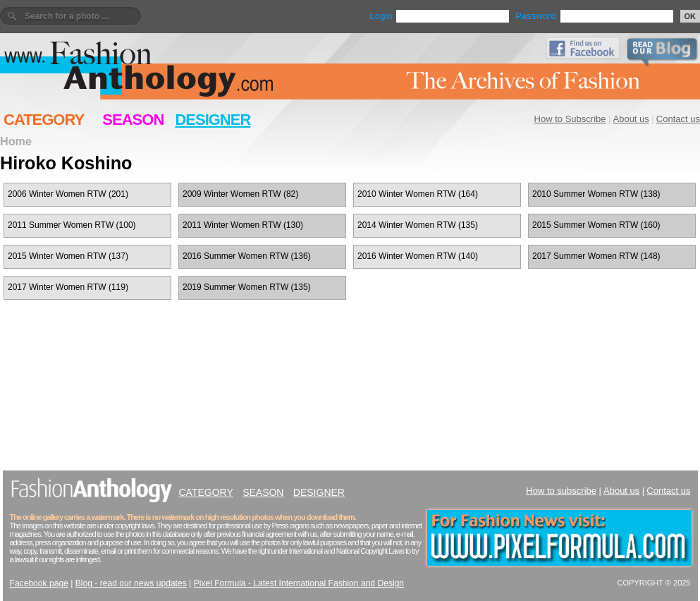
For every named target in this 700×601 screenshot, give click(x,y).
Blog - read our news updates (131, 583)
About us (631, 119)
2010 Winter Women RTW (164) (418, 194)
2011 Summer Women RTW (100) (72, 225)
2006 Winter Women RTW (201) (68, 194)
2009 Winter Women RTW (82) (240, 194)
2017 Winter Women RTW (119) (68, 287)
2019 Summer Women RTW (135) (247, 287)
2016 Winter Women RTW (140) (418, 256)
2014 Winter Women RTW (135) (418, 225)
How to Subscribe (570, 119)
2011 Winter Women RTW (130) (243, 225)
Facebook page (39, 583)
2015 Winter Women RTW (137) (68, 256)
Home (16, 141)
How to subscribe (561, 491)
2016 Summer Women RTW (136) (247, 256)
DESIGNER (213, 120)
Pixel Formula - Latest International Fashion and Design (299, 583)
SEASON (133, 120)
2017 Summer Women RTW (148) (596, 256)
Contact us (678, 119)
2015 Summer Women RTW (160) (596, 225)
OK (690, 16)
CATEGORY (44, 120)
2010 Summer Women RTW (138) (596, 194)
